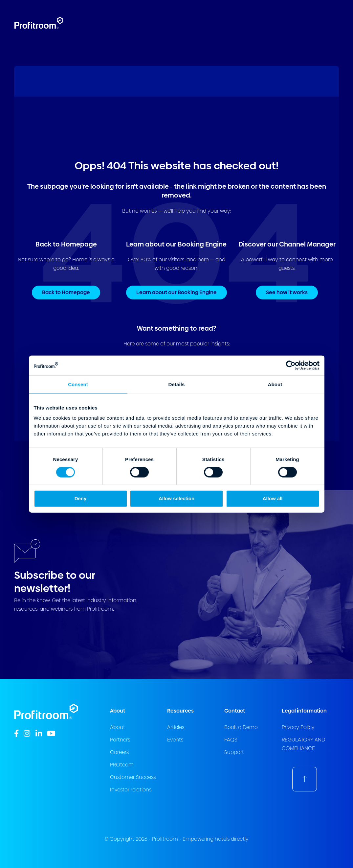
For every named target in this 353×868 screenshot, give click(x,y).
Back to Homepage (66, 292)
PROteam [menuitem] (122, 765)
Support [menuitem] (234, 752)
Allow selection (176, 498)
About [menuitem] (118, 727)
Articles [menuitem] (176, 727)
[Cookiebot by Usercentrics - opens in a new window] (291, 365)
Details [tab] (177, 384)
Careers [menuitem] (119, 752)
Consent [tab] (78, 384)
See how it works (287, 292)
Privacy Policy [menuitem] (298, 727)
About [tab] (275, 384)
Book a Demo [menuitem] (241, 727)
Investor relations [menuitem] (131, 790)
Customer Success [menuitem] (133, 777)
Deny (81, 498)
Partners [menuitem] (120, 740)
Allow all (273, 498)
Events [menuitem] (175, 740)
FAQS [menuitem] (231, 740)
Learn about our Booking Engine (176, 292)
